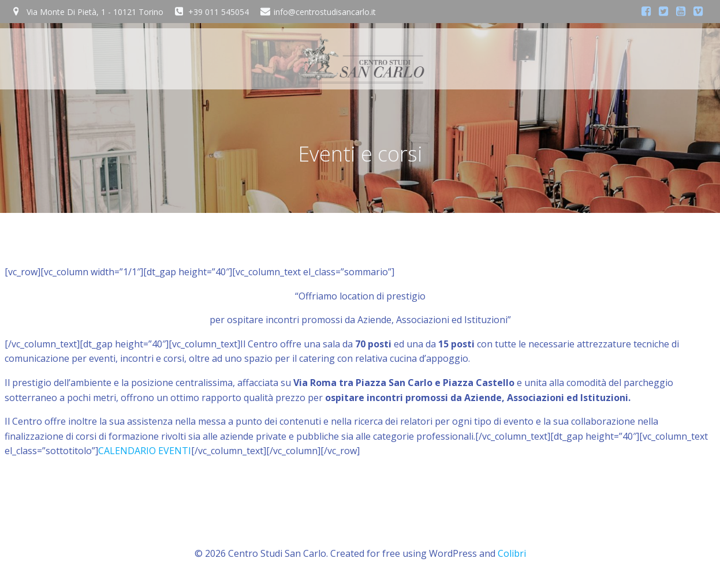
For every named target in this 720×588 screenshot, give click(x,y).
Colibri (512, 553)
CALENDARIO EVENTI (145, 451)
